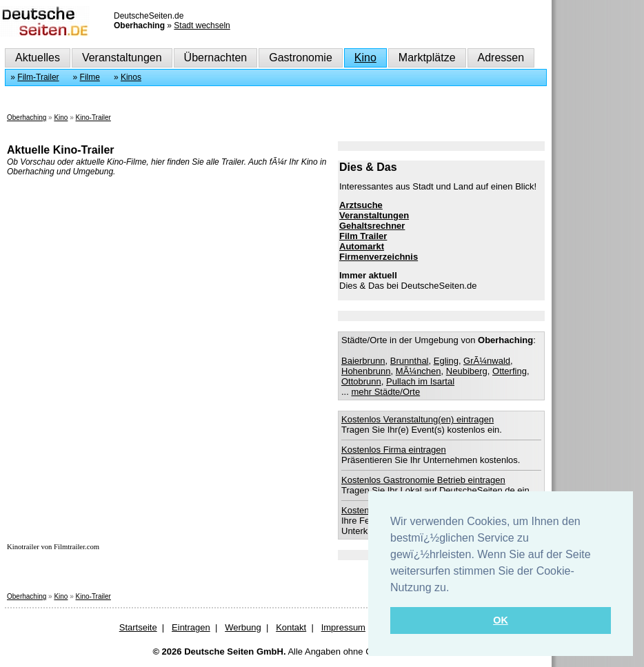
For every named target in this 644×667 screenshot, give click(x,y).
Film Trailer (363, 236)
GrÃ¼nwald (487, 361)
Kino (365, 58)
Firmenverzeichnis (379, 257)
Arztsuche (361, 205)
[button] (454, 588)
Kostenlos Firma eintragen (394, 450)
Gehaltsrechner (372, 226)
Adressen (501, 58)
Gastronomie (301, 58)
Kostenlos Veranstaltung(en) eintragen (417, 419)
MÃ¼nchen (419, 371)
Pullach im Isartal (420, 381)
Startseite (138, 627)
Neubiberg (467, 371)
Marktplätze (427, 58)
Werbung (243, 627)
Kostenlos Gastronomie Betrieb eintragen (423, 480)
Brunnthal (410, 361)
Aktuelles (38, 58)
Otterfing (510, 371)
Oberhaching (27, 117)
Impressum (343, 627)
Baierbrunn (363, 361)
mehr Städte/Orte (385, 392)
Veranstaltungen (122, 58)
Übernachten (216, 58)
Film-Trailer (38, 77)
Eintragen (191, 627)
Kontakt (291, 627)
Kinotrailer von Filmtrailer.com (53, 547)
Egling (446, 361)
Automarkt (362, 246)
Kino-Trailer (93, 117)
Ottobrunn (361, 381)
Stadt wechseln (202, 25)
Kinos (131, 77)
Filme (90, 77)
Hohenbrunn (366, 371)
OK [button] (501, 620)
